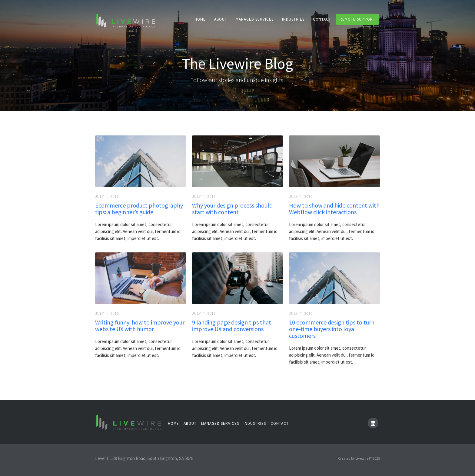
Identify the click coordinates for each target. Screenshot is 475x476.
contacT (322, 19)
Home (200, 19)
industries (293, 19)
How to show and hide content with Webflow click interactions (334, 209)
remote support (357, 19)
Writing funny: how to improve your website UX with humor (140, 326)
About (221, 19)
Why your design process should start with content (232, 209)
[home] (125, 20)
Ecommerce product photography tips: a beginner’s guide (139, 209)
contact (280, 423)
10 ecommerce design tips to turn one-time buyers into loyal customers (332, 329)
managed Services (220, 423)
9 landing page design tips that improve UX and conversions (232, 326)
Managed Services (255, 19)
